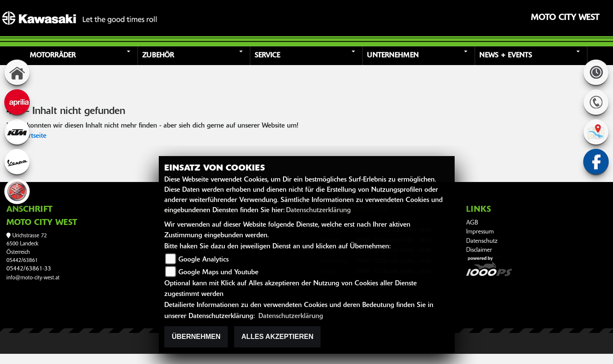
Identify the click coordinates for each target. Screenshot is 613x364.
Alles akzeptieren (277, 337)
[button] (83, 56)
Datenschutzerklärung (318, 210)
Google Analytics (203, 260)
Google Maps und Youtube (218, 273)
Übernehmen (196, 337)
